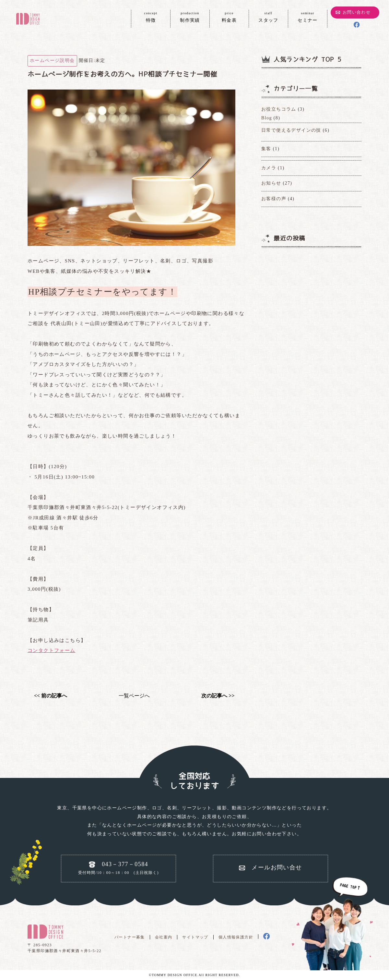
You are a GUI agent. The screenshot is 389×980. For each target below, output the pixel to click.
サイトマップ (195, 937)
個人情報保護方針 (236, 937)
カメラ (269, 168)
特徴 (151, 17)
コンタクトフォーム (52, 650)
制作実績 (190, 17)
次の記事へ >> (218, 696)
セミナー (308, 17)
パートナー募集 (130, 937)
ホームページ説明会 (52, 60)
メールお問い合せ (277, 867)
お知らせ (271, 183)
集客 (266, 149)
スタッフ (268, 17)
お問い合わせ (357, 12)
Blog (267, 118)
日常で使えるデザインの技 (291, 130)
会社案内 (164, 937)
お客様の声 (274, 199)
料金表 (229, 17)
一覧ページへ (134, 696)
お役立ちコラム (279, 109)
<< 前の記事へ (51, 696)
